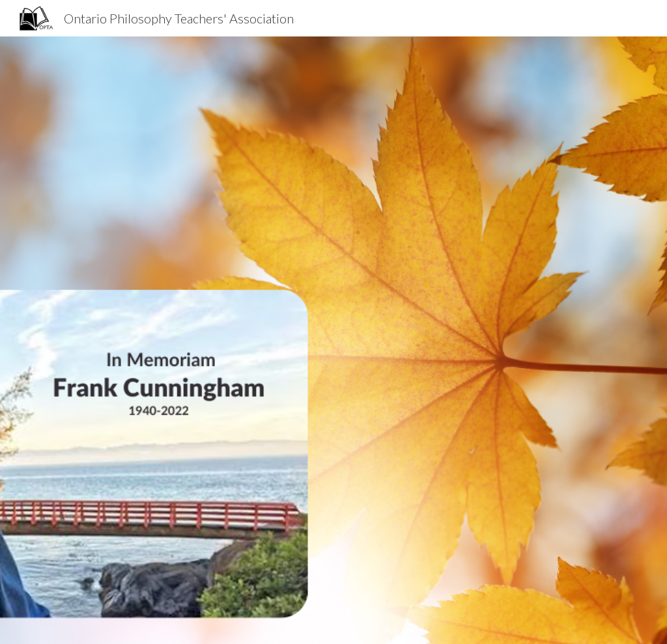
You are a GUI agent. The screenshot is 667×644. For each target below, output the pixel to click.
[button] (333, 621)
